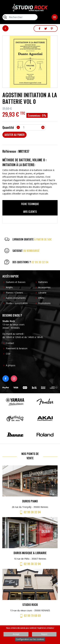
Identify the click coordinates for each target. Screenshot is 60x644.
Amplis (9, 287)
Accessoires (44, 287)
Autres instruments (16, 298)
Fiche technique (30, 204)
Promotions (44, 303)
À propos (11, 365)
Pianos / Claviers (14, 293)
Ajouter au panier (14, 135)
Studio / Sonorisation (17, 303)
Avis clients (30, 212)
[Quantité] (31, 127)
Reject (44, 634)
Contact (10, 343)
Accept (16, 634)
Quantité (8, 127)
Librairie (42, 293)
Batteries (43, 282)
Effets (41, 298)
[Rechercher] (20, 17)
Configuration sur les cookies (30, 639)
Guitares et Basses (16, 282)
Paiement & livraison (17, 348)
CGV (8, 354)
